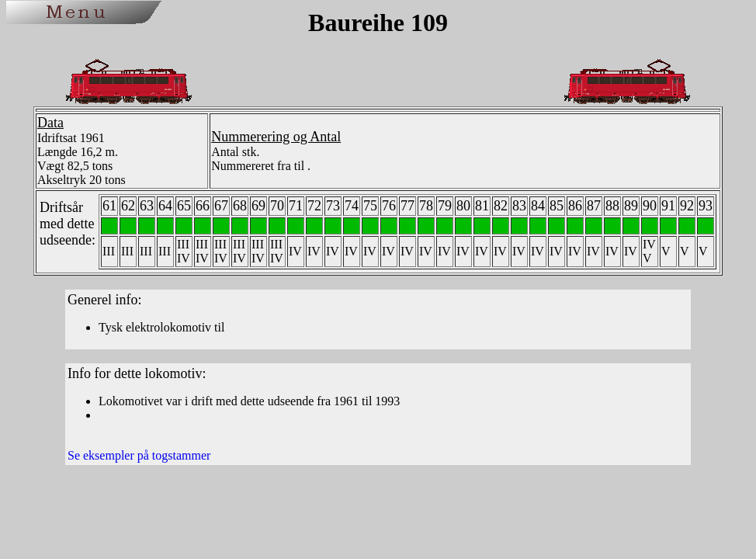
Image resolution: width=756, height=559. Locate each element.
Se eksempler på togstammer (139, 455)
